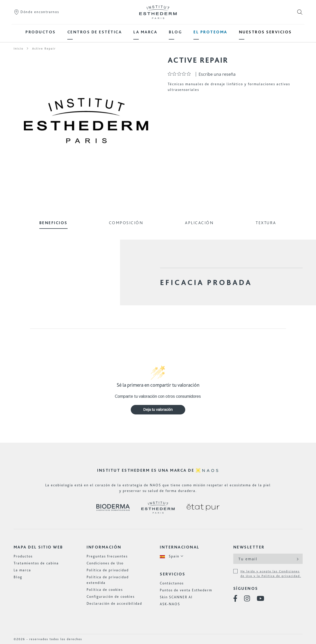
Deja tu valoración (158, 410)
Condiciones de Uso (105, 563)
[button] (172, 556)
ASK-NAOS (170, 604)
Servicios (173, 574)
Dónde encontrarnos (36, 12)
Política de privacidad (108, 570)
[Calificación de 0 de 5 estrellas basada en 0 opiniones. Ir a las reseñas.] (180, 74)
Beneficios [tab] (53, 223)
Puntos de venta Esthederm (186, 590)
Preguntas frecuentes (107, 556)
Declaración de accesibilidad (114, 603)
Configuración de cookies (111, 596)
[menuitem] (41, 32)
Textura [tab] (266, 223)
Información (104, 547)
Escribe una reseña (217, 74)
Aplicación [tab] (199, 223)
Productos (23, 556)
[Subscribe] (297, 559)
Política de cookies (105, 590)
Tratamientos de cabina (36, 563)
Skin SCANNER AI (176, 597)
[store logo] (158, 12)
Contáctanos (172, 583)
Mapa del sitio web (38, 547)
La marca (22, 570)
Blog (18, 577)
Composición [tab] (126, 223)
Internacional (180, 547)
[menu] (158, 32)
